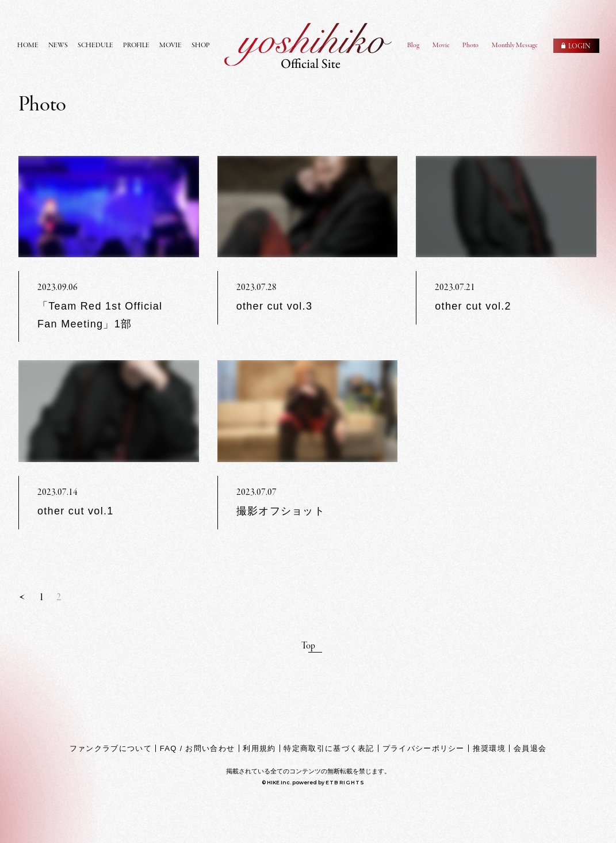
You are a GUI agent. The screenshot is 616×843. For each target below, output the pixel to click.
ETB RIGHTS (345, 782)
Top (308, 646)
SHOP (201, 46)
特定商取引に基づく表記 (329, 748)
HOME (28, 46)
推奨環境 (489, 748)
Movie (441, 46)
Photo (470, 46)
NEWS (58, 46)
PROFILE (136, 46)
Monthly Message (515, 46)
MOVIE (171, 46)
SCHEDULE (95, 46)
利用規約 (259, 748)
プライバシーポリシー (424, 748)
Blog (413, 46)
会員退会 (530, 748)
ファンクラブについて (111, 748)
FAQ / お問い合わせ (197, 748)
